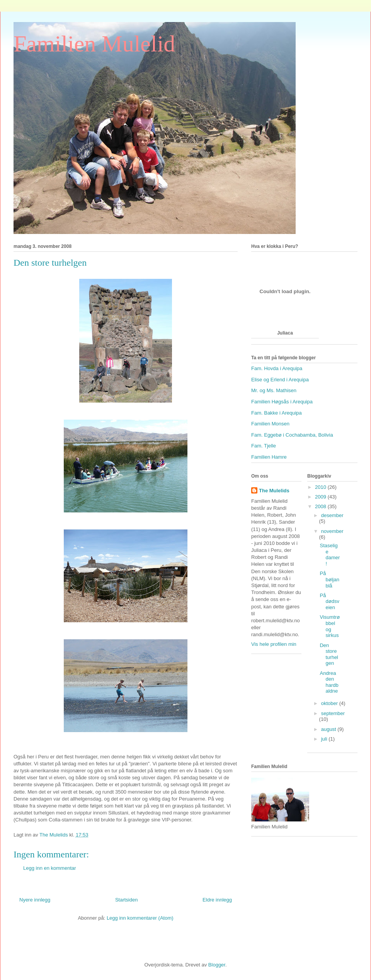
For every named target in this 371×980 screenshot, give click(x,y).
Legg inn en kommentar (50, 868)
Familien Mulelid (94, 44)
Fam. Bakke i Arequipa (277, 413)
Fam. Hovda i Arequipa (277, 368)
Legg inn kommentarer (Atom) (140, 918)
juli (325, 739)
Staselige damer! (330, 555)
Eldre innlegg (217, 900)
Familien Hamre (269, 457)
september (333, 713)
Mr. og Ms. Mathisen (274, 390)
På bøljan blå (329, 579)
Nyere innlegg (35, 900)
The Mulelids (274, 491)
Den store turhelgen (329, 654)
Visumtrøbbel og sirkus (330, 626)
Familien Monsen (270, 424)
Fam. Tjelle (264, 446)
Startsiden (127, 900)
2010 (321, 487)
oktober (330, 703)
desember (332, 515)
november (332, 531)
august (329, 729)
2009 (321, 497)
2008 (321, 506)
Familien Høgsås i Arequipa (282, 402)
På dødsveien (329, 601)
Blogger (217, 965)
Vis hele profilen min (274, 644)
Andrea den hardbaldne (329, 682)
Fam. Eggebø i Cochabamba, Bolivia (292, 435)
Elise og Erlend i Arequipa (280, 380)
